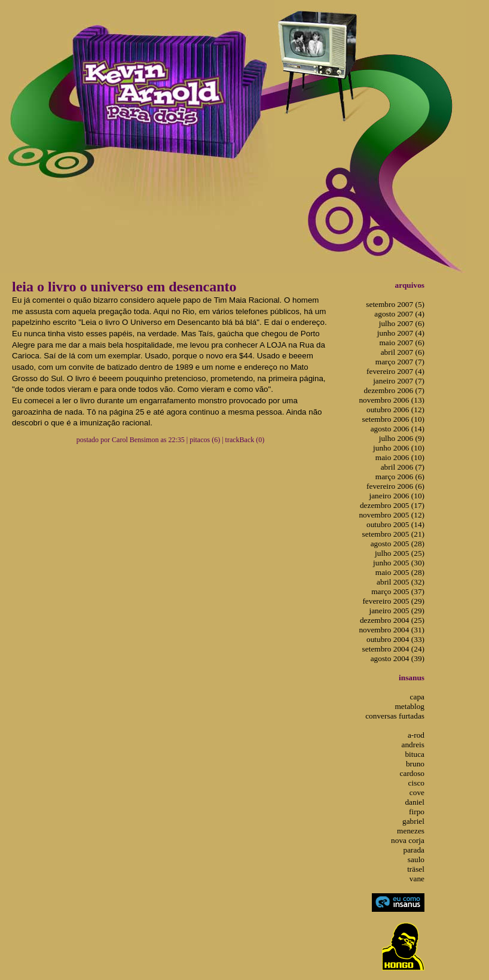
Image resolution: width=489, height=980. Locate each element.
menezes (411, 831)
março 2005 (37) (398, 591)
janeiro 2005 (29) (397, 611)
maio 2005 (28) (400, 572)
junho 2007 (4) (401, 333)
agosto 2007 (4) (399, 314)
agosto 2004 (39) (398, 658)
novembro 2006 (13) (392, 400)
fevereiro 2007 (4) (395, 371)
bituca (415, 754)
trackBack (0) (245, 440)
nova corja (408, 840)
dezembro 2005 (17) (392, 505)
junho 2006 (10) (399, 448)
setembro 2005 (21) (393, 534)
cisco (416, 783)
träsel (416, 869)
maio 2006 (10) (400, 457)
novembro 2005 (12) (392, 515)
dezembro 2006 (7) (394, 390)
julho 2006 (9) (402, 438)
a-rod (416, 735)
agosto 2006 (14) (398, 429)
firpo (417, 812)
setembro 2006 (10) (393, 419)
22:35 (176, 440)
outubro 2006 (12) (395, 410)
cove (417, 792)
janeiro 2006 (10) (397, 496)
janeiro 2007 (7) (399, 381)
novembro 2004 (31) (392, 630)
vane (417, 879)
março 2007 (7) (400, 362)
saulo (416, 859)
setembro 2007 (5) (395, 304)
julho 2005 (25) (400, 553)
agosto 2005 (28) (398, 544)
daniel (415, 802)
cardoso (412, 773)
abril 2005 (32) (401, 582)
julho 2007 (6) (402, 323)
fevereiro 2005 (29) (393, 601)
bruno (415, 764)
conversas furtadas (395, 716)
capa (417, 697)
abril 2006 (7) (403, 467)
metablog (409, 706)
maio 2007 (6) (402, 343)
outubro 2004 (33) (395, 639)
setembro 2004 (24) (393, 649)
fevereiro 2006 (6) (395, 486)
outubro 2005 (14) (395, 524)
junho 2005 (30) (399, 563)
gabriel (413, 821)
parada (414, 850)
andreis (413, 745)
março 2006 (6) (400, 477)
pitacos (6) (205, 440)
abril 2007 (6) (403, 352)
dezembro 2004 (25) (392, 620)
